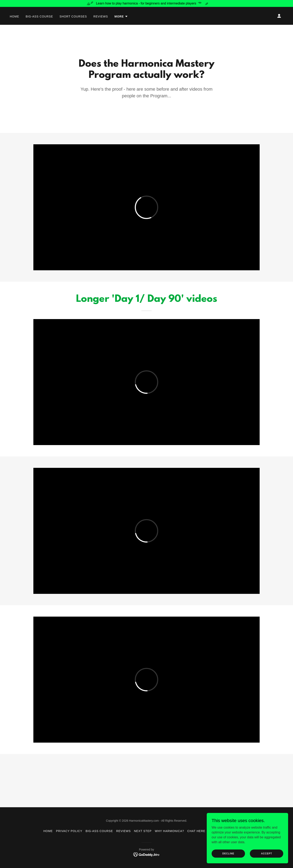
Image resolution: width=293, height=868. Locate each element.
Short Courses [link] (73, 16)
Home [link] (14, 16)
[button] (121, 16)
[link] (147, 854)
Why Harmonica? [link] (169, 831)
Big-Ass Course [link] (39, 16)
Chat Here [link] (196, 831)
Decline (228, 853)
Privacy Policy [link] (69, 831)
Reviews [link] (101, 16)
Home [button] (48, 831)
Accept (267, 853)
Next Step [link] (143, 831)
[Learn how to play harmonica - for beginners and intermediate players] (146, 3)
